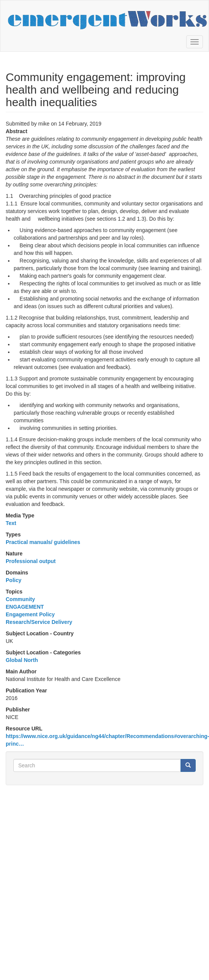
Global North (22, 660)
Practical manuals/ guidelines (43, 542)
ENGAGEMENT (25, 607)
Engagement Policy (30, 614)
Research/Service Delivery (39, 622)
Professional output (31, 561)
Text (11, 523)
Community (20, 599)
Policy (13, 580)
